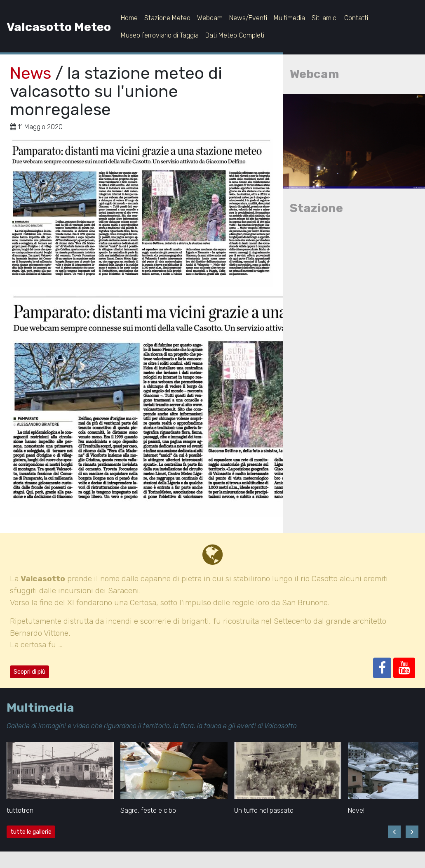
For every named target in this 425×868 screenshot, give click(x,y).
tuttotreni (21, 810)
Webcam (210, 18)
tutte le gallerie (31, 832)
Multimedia (289, 18)
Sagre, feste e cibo (148, 810)
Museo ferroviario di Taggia (160, 35)
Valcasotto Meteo (59, 27)
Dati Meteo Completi (235, 35)
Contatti (356, 18)
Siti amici (325, 18)
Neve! (356, 810)
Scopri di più (29, 672)
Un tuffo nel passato (264, 810)
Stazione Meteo (167, 18)
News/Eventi (248, 18)
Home (129, 18)
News (31, 73)
